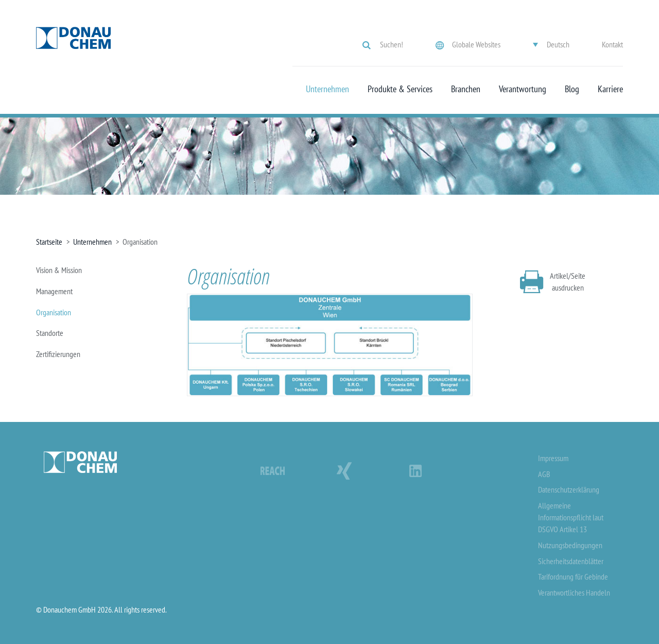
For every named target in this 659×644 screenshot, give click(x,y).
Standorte (50, 333)
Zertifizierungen (58, 354)
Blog (572, 89)
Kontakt (612, 44)
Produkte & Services (400, 89)
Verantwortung (523, 89)
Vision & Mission (59, 270)
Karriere (610, 89)
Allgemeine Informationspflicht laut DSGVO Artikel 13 (571, 517)
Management (54, 291)
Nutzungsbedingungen (570, 545)
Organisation (54, 312)
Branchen (466, 89)
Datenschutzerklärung (569, 489)
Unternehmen (327, 89)
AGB (544, 474)
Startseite (49, 242)
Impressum (553, 458)
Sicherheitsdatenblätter (571, 561)
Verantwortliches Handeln (574, 592)
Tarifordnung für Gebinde (573, 577)
